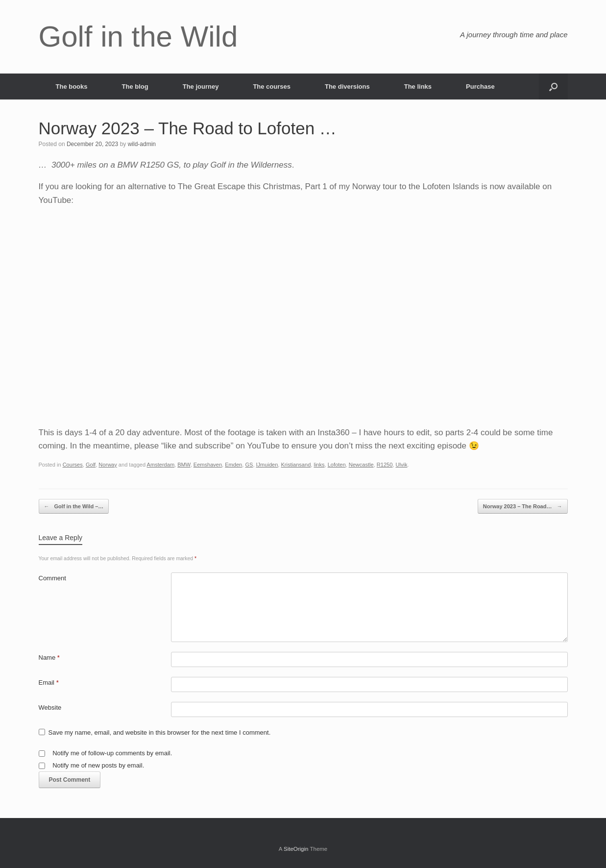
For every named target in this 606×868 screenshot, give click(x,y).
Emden (233, 465)
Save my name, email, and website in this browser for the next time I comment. (160, 732)
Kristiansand (296, 465)
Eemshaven (208, 465)
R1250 (385, 465)
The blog (135, 87)
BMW (184, 465)
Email (49, 682)
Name (49, 657)
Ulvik (401, 465)
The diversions (347, 87)
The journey (201, 87)
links (319, 465)
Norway (108, 465)
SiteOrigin (296, 849)
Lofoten (337, 465)
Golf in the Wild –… (74, 507)
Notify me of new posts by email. (98, 765)
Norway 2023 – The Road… (523, 507)
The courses (272, 87)
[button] (553, 87)
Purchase (480, 87)
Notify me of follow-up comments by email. (112, 753)
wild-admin (142, 144)
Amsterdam (161, 465)
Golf (91, 465)
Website (50, 707)
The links (418, 87)
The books (72, 87)
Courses (73, 465)
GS (249, 465)
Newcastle (361, 465)
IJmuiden (267, 465)
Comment (52, 578)
